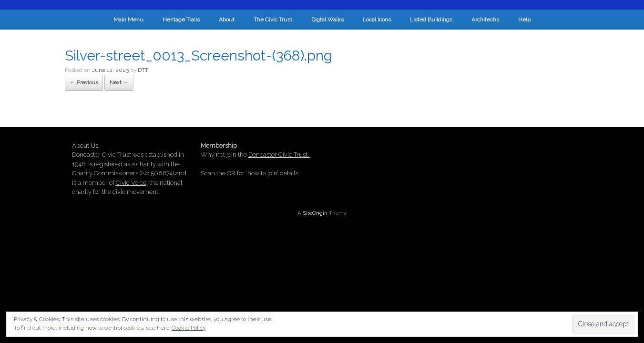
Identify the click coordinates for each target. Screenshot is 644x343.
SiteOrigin (315, 213)
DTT (143, 70)
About (227, 20)
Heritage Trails (181, 20)
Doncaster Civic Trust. (279, 155)
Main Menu (128, 20)
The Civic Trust (273, 20)
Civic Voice (131, 183)
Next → (119, 83)
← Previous (84, 83)
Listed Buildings (431, 20)
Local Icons (377, 20)
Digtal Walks (327, 20)
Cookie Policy (189, 328)
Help (524, 20)
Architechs (485, 20)
